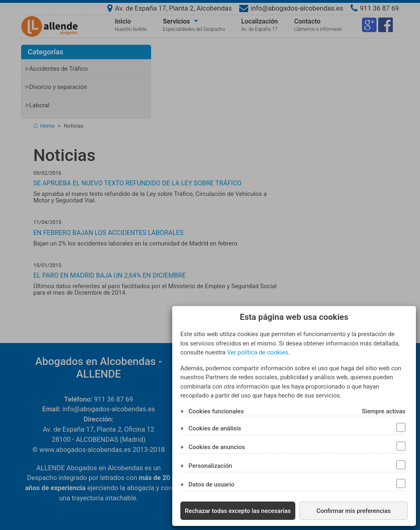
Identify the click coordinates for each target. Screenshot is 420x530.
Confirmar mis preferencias (354, 511)
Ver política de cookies (258, 352)
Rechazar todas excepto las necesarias (238, 511)
